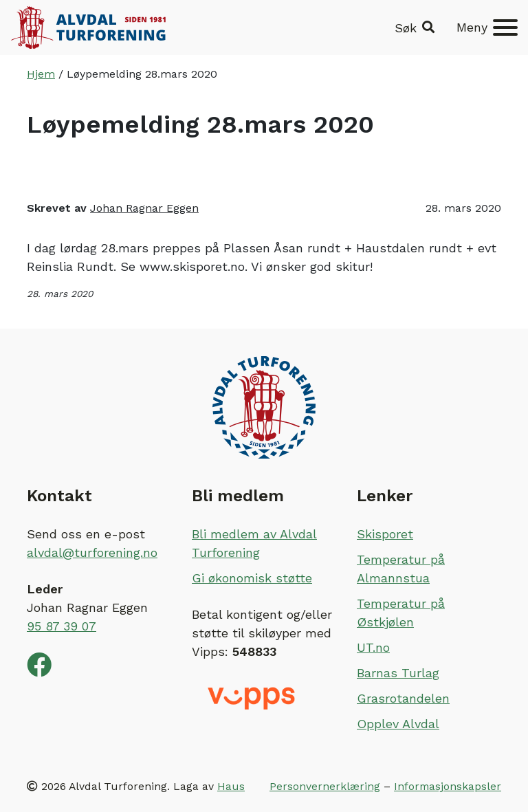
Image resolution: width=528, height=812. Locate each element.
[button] (415, 28)
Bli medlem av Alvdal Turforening (254, 543)
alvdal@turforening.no (92, 552)
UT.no (373, 647)
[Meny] (487, 28)
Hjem (41, 74)
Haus (231, 786)
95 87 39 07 (62, 626)
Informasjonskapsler (448, 786)
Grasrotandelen (403, 698)
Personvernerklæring (325, 786)
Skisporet (385, 534)
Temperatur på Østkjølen (401, 613)
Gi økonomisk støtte (252, 578)
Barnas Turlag (398, 673)
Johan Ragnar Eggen (144, 208)
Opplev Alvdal (398, 724)
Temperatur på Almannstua (401, 569)
